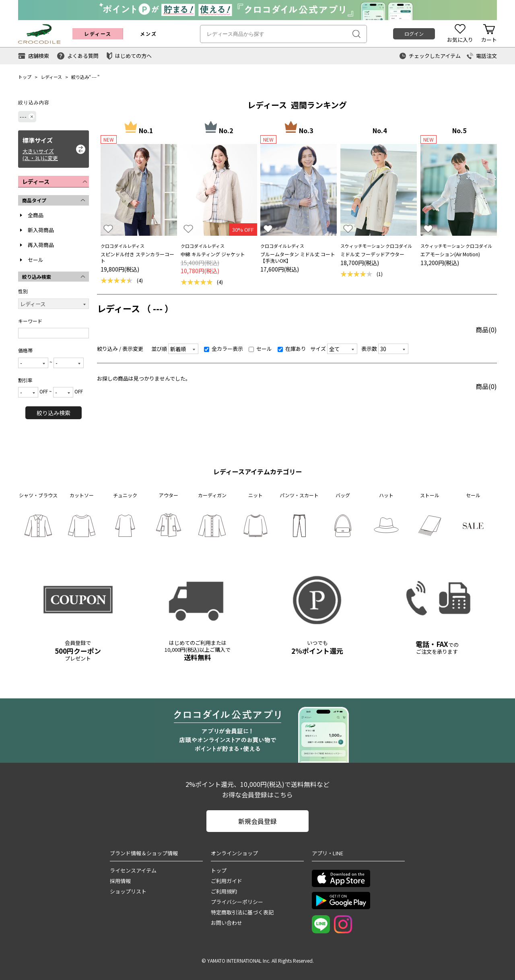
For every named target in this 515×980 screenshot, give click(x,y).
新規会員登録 (257, 821)
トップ (25, 77)
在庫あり (292, 349)
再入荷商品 (41, 245)
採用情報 (120, 881)
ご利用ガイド (227, 881)
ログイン (414, 34)
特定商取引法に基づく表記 (242, 912)
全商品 (36, 215)
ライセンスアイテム (133, 870)
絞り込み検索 (54, 413)
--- (94, 77)
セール (36, 260)
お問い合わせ (227, 923)
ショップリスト (128, 891)
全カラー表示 (224, 349)
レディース (51, 77)
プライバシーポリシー (237, 902)
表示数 (369, 349)
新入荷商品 (41, 230)
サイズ (318, 349)
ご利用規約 (224, 891)
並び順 (159, 349)
